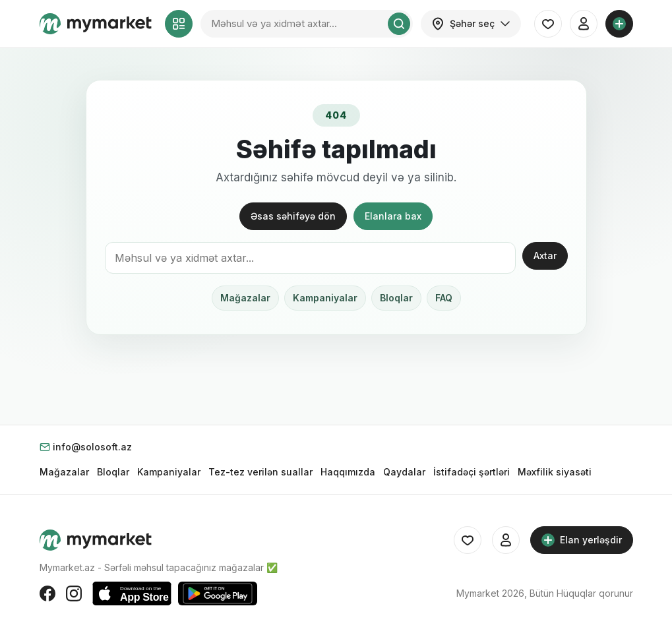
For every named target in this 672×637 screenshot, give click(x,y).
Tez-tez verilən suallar (260, 472)
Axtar (545, 256)
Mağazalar (245, 298)
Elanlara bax (393, 216)
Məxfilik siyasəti (555, 472)
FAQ (444, 298)
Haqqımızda (348, 472)
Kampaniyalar (325, 298)
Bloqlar (396, 298)
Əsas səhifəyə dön (293, 216)
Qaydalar (404, 472)
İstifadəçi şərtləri (472, 472)
